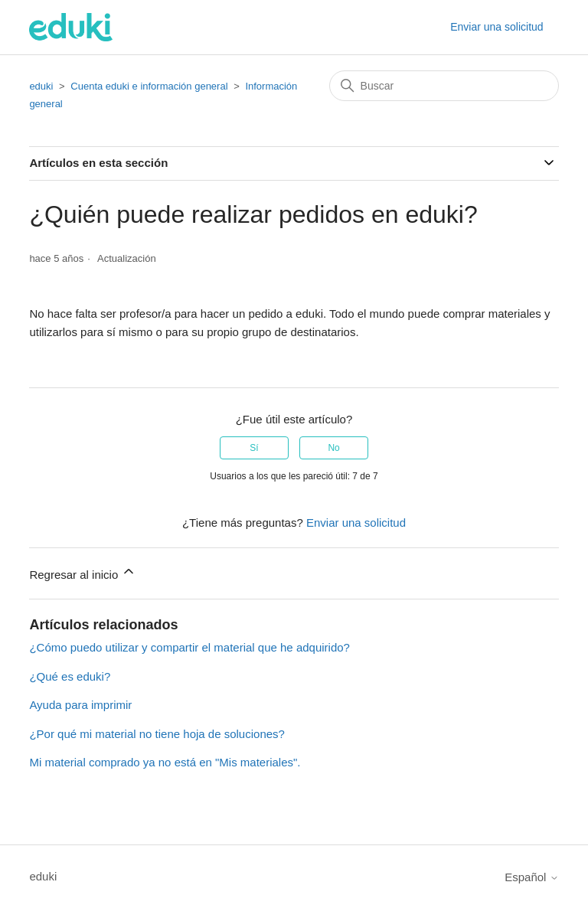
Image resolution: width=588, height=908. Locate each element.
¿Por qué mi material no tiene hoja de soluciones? (157, 734)
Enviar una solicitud (497, 27)
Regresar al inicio (83, 572)
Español (531, 877)
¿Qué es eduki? (70, 676)
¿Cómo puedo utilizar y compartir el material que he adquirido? (189, 647)
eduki (41, 86)
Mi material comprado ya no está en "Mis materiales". (165, 762)
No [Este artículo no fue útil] (333, 448)
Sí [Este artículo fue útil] (254, 448)
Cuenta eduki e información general (149, 86)
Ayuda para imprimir (80, 705)
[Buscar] (444, 86)
